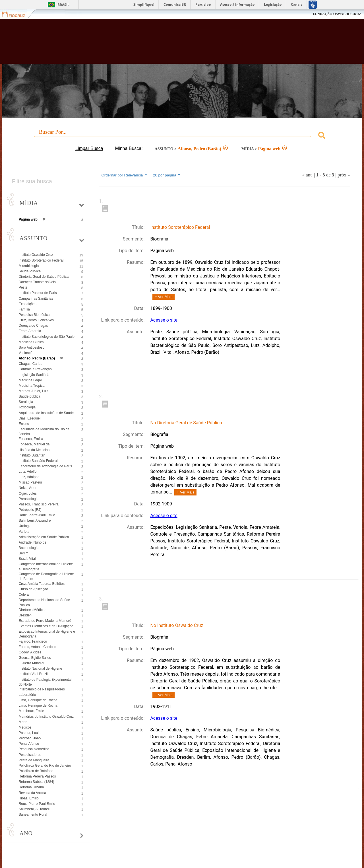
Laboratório (27, 695)
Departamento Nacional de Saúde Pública (45, 602)
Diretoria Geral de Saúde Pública (44, 277)
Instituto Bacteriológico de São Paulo (47, 337)
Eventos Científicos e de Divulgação (46, 626)
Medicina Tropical (32, 386)
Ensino (24, 424)
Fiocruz (17, 14)
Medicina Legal (30, 380)
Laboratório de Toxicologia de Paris (45, 466)
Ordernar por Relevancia (124, 175)
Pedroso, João (30, 738)
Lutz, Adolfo (28, 472)
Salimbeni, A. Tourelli (35, 809)
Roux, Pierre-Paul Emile (37, 515)
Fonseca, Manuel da (34, 444)
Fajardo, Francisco (33, 641)
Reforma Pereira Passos (37, 776)
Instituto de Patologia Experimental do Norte (45, 682)
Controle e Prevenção (35, 369)
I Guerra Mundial (31, 663)
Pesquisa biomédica (34, 749)
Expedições (28, 304)
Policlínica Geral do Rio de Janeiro (45, 766)
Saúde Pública (30, 271)
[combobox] (182, 136)
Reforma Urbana (31, 787)
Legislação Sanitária (34, 375)
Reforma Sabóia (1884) (37, 782)
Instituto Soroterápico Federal (41, 260)
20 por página (167, 175)
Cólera (24, 595)
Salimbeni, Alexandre (35, 521)
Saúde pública (30, 396)
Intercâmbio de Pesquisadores (42, 689)
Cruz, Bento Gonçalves (36, 320)
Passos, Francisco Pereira (39, 504)
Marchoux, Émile (31, 711)
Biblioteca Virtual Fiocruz (159, 44)
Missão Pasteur (31, 482)
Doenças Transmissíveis (37, 282)
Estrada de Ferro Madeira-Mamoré (45, 621)
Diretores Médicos (33, 610)
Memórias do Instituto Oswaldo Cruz (46, 717)
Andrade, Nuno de (33, 542)
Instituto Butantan (32, 455)
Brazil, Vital (27, 559)
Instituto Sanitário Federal (38, 461)
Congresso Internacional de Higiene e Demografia (46, 566)
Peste (23, 287)
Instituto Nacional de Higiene (41, 669)
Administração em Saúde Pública (44, 537)
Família (24, 309)
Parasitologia (29, 499)
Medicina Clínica (31, 342)
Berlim (24, 553)
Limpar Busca (89, 148)
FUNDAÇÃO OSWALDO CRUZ (337, 14)
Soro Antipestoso (32, 347)
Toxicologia (27, 407)
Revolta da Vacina (33, 793)
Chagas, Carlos (31, 364)
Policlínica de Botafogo (36, 771)
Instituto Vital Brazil (33, 674)
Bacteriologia (29, 548)
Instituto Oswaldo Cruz (36, 255)
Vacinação (27, 353)
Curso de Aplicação (33, 589)
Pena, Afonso (29, 744)
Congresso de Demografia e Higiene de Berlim (46, 576)
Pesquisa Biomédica (34, 315)
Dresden (25, 615)
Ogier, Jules (28, 493)
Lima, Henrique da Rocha (38, 700)
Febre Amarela (30, 331)
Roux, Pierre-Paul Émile (37, 804)
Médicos (25, 727)
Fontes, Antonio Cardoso (38, 647)
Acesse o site (164, 320)
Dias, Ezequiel (30, 418)
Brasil (63, 5)
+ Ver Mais (164, 297)
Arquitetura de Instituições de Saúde (46, 413)
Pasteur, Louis (30, 733)
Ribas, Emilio (29, 798)
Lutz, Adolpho (29, 477)
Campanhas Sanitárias (36, 299)
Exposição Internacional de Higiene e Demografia (47, 634)
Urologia (25, 526)
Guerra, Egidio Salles (35, 658)
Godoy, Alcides (30, 652)
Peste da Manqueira (34, 760)
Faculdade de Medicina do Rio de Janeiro (44, 432)
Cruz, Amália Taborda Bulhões (42, 584)
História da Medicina (34, 450)
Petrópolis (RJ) (30, 510)
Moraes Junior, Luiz (34, 391)
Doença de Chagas (33, 326)
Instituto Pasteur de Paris (38, 293)
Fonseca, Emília (31, 439)
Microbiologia (29, 266)
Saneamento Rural (33, 814)
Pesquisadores (30, 755)
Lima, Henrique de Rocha (38, 705)
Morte (23, 722)
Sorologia (26, 402)
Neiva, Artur (28, 488)
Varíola (24, 532)
